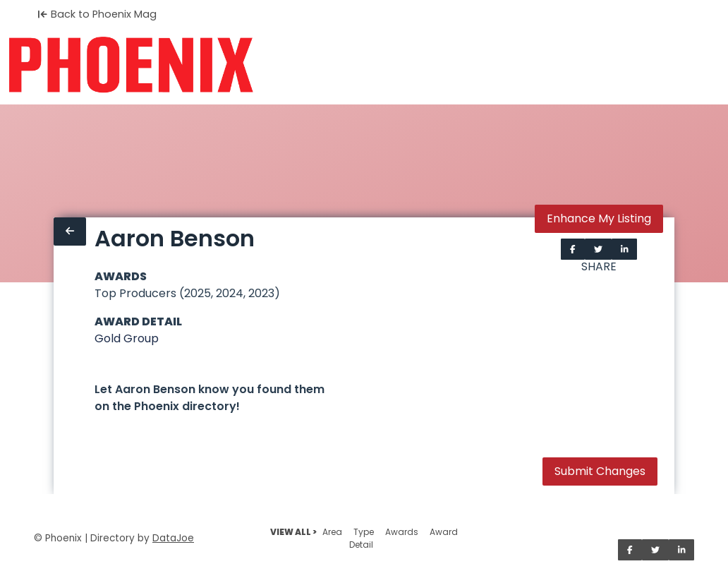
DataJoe (173, 538)
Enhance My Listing (599, 218)
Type (364, 532)
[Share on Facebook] (573, 249)
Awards (402, 532)
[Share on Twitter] (598, 249)
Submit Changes (600, 471)
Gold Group (127, 338)
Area (332, 532)
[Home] (131, 65)
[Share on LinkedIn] (625, 249)
